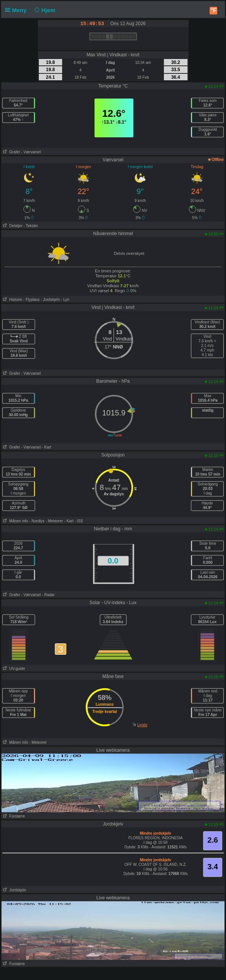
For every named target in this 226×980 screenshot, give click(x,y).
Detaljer (12, 226)
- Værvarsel (31, 152)
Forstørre (13, 816)
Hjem (44, 10)
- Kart (46, 447)
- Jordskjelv (50, 300)
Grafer (11, 152)
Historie (12, 300)
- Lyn (65, 300)
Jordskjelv (14, 890)
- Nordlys (37, 521)
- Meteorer (54, 521)
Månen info (15, 521)
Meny (17, 10)
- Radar (48, 595)
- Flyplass (31, 300)
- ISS (79, 521)
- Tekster (31, 226)
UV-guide (13, 669)
